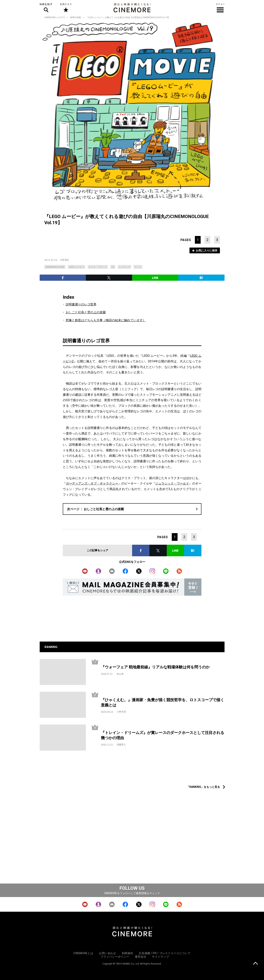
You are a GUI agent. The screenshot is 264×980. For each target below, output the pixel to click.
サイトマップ (160, 957)
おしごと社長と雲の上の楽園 (86, 312)
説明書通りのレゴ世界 (81, 304)
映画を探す (46, 8)
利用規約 (128, 953)
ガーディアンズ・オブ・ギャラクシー (92, 483)
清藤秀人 (121, 745)
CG (113, 267)
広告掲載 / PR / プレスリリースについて (165, 953)
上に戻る (255, 964)
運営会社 (140, 957)
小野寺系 (121, 712)
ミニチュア (124, 267)
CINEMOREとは (83, 953)
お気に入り (66, 8)
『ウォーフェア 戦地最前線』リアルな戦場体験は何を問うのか (155, 667)
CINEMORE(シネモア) (55, 17)
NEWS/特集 (75, 17)
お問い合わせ (107, 953)
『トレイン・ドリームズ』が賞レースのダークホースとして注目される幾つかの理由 (163, 735)
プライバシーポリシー (115, 957)
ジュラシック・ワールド (172, 483)
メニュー (220, 8)
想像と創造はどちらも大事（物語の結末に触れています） (106, 320)
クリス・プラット (98, 267)
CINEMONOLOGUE (55, 267)
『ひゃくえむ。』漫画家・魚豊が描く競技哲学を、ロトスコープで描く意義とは (163, 702)
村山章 (120, 674)
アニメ (138, 267)
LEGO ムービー (77, 267)
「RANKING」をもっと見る (203, 787)
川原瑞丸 (65, 260)
